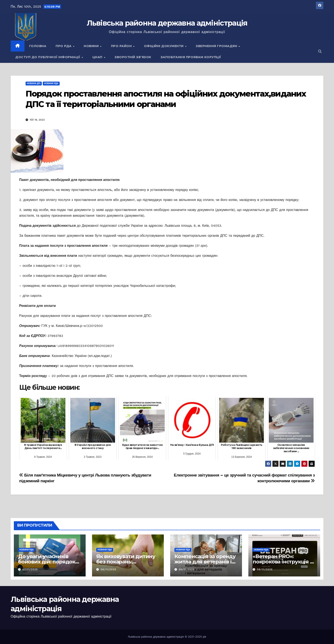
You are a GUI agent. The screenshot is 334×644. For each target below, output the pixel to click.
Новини (92, 46)
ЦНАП (98, 57)
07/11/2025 (30, 569)
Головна (38, 46)
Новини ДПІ (34, 83)
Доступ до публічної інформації (48, 57)
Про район (122, 46)
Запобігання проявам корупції (191, 57)
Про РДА (64, 46)
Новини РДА (51, 83)
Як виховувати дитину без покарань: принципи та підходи (126, 562)
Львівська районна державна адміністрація (167, 23)
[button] (320, 51)
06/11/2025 (108, 569)
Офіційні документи (164, 46)
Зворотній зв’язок (133, 57)
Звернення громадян (217, 46)
